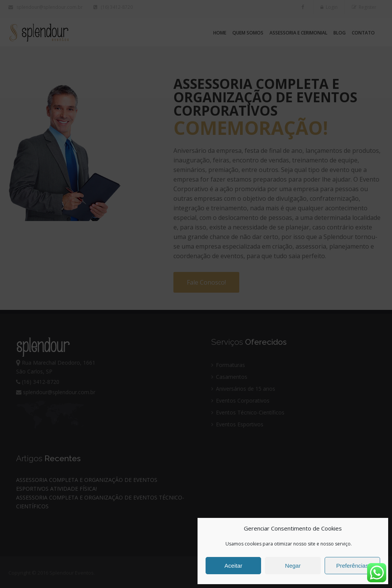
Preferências (352, 566)
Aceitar (233, 566)
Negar (293, 566)
